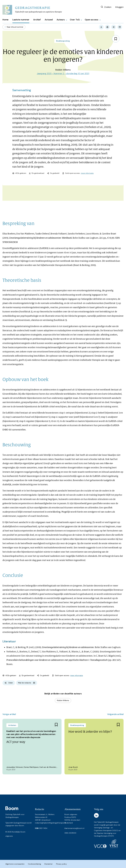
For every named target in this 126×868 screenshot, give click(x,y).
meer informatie (87, 173)
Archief (37, 20)
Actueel (49, 20)
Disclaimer (49, 864)
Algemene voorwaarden (15, 864)
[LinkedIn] (96, 815)
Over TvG (75, 20)
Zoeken (106, 7)
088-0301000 (70, 833)
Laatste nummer (21, 20)
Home (5, 20)
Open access (92, 20)
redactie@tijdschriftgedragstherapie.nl (50, 823)
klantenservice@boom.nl (74, 828)
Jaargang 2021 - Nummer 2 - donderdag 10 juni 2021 (63, 73)
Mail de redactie (27, 683)
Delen (9, 683)
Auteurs (61, 20)
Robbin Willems (63, 700)
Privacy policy (61, 864)
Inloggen (119, 7)
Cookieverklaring (35, 864)
